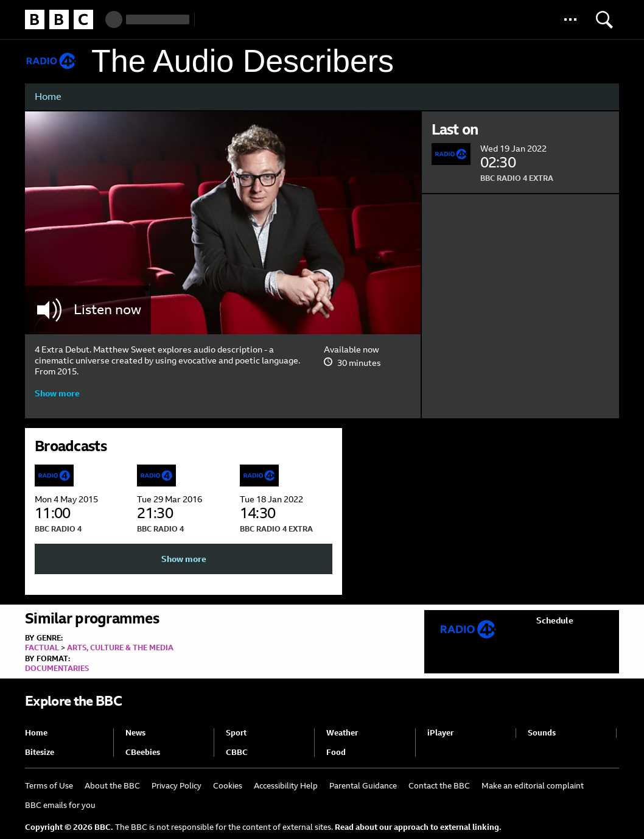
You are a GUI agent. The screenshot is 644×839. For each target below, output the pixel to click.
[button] (570, 19)
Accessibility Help (286, 786)
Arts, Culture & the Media (120, 648)
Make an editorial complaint (533, 786)
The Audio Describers (243, 61)
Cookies (228, 786)
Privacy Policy (177, 786)
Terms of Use (49, 786)
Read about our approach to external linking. (418, 827)
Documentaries (57, 669)
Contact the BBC (439, 786)
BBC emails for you (60, 805)
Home (48, 97)
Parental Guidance (363, 786)
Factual (42, 648)
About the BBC (112, 786)
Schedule (555, 620)
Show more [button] (57, 393)
